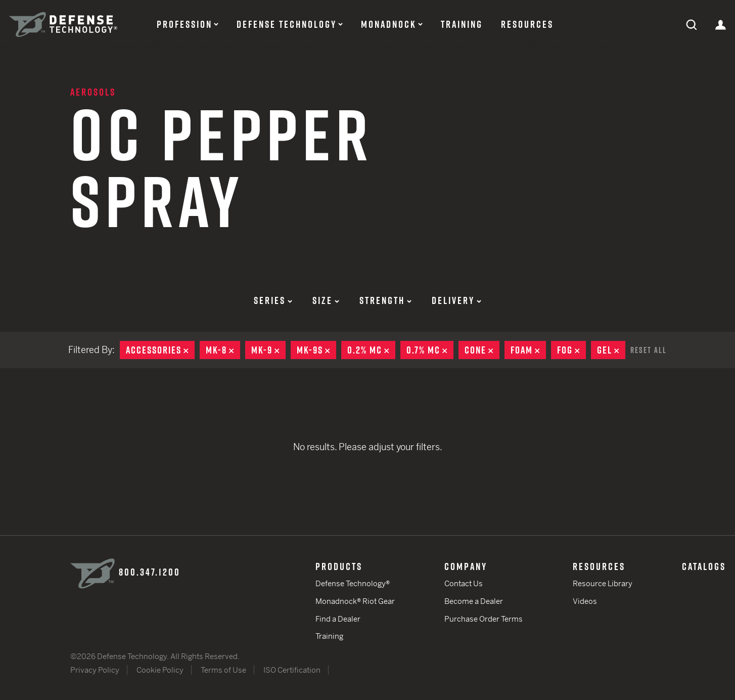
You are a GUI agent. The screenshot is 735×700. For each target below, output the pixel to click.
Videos (585, 601)
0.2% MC (371, 350)
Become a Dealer (474, 601)
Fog (571, 350)
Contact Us (464, 583)
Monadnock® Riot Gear (355, 601)
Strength (385, 300)
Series (273, 300)
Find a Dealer (338, 619)
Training (462, 24)
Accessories (160, 350)
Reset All (649, 350)
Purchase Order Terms (484, 619)
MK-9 (268, 350)
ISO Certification (292, 670)
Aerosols (93, 92)
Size (326, 300)
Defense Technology (287, 24)
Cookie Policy (160, 670)
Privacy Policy (95, 670)
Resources (527, 24)
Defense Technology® (353, 583)
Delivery (456, 300)
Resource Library (603, 583)
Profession (185, 24)
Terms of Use (223, 670)
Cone (482, 350)
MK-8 (223, 350)
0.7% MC (430, 350)
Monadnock (389, 24)
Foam (528, 350)
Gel (611, 350)
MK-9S (316, 350)
